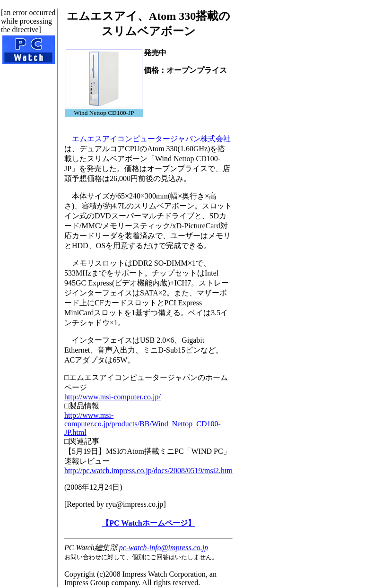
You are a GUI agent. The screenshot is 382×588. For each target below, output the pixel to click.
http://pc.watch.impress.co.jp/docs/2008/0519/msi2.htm (148, 471)
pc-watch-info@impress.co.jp (164, 548)
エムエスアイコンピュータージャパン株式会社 (151, 139)
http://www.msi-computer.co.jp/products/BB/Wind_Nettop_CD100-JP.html (143, 424)
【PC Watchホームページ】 (148, 523)
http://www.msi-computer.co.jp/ (113, 397)
